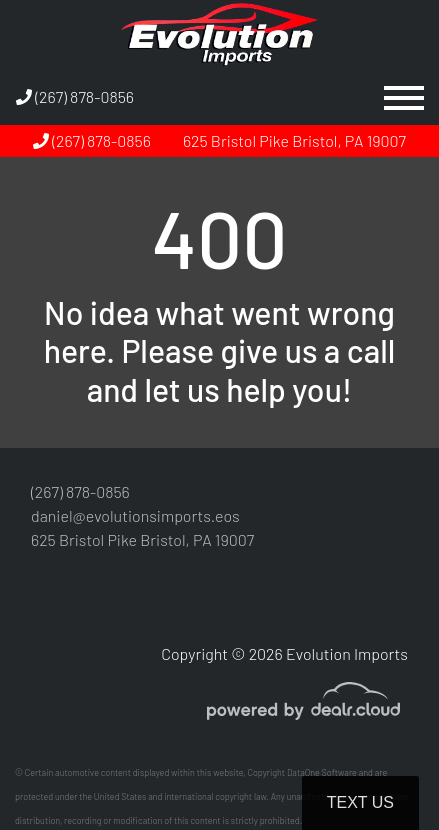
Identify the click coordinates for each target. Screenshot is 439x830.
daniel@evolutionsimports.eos (135, 515)
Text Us (360, 802)
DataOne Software (322, 772)
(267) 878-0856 (75, 96)
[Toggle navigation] (404, 97)
